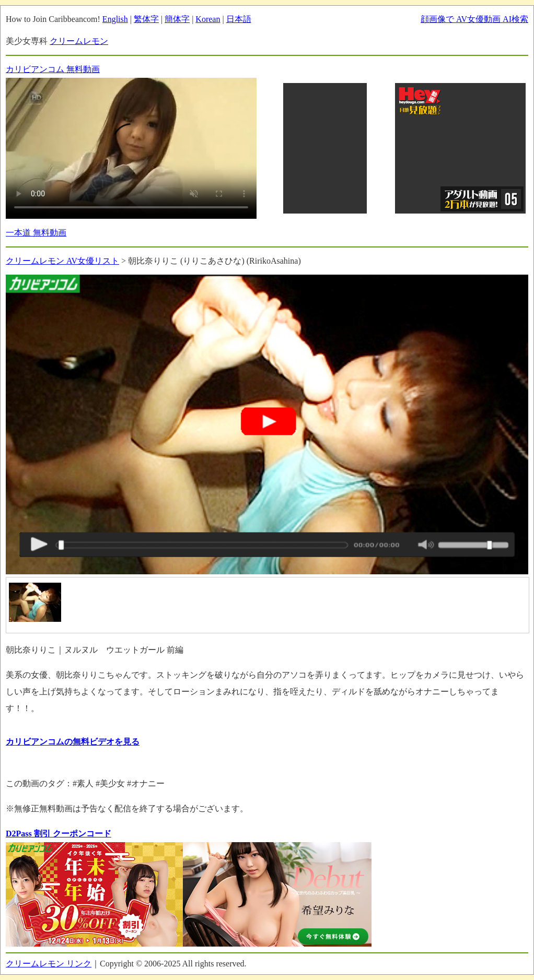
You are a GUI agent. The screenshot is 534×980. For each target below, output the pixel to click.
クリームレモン (79, 41)
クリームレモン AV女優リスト (62, 261)
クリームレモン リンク (49, 964)
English (115, 19)
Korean (208, 19)
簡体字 (177, 19)
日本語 (239, 19)
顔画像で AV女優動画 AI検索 (474, 19)
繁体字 (146, 19)
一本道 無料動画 (36, 233)
